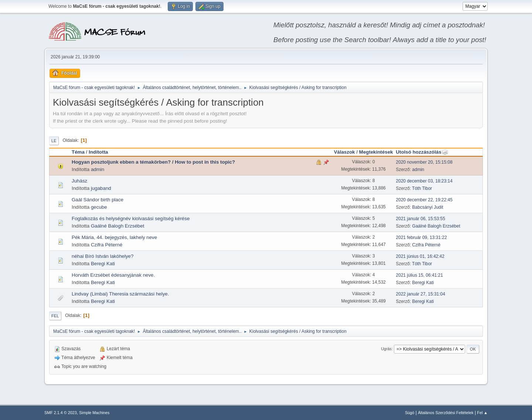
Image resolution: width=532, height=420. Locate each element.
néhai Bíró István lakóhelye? (103, 256)
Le (54, 141)
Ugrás (386, 349)
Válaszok (345, 152)
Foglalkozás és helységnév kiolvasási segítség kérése (131, 218)
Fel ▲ (482, 413)
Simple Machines (94, 413)
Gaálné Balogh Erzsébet (117, 226)
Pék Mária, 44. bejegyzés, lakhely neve (114, 237)
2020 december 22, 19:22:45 (424, 200)
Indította (98, 152)
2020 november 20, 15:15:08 (424, 162)
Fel (55, 316)
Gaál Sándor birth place (98, 200)
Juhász (79, 181)
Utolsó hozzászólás (422, 152)
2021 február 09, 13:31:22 (422, 238)
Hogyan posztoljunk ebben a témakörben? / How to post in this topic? (153, 162)
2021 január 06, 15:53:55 (421, 219)
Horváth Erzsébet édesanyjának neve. (113, 275)
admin (98, 169)
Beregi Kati (103, 264)
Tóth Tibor (422, 188)
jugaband (101, 188)
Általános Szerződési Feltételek (446, 413)
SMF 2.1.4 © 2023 (61, 413)
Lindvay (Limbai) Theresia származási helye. (120, 294)
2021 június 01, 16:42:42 (420, 256)
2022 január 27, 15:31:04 (421, 294)
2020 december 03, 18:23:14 (424, 181)
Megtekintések (376, 152)
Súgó (410, 413)
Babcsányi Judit (428, 207)
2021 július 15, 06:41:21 (420, 275)
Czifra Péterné (107, 245)
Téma (78, 152)
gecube (99, 207)
